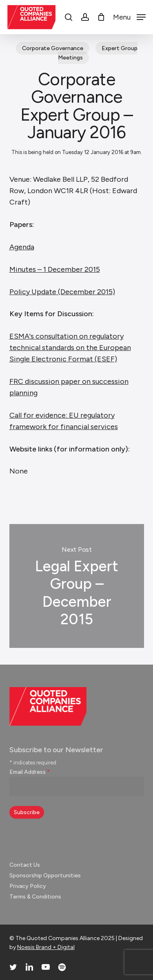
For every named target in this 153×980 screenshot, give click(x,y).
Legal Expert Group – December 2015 (77, 586)
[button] (129, 17)
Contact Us (25, 865)
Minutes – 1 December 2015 (55, 269)
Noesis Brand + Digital (46, 947)
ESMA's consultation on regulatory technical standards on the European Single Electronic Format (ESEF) (70, 348)
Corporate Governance (53, 48)
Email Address (30, 772)
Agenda (22, 247)
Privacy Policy (28, 886)
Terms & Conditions (35, 897)
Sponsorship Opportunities (45, 875)
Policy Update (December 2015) (62, 292)
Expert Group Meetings (98, 53)
